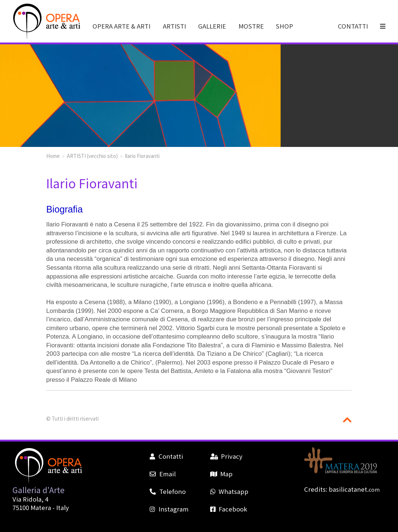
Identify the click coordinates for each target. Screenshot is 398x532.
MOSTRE (251, 26)
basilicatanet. (354, 489)
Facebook (229, 509)
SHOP (284, 26)
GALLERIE (212, 26)
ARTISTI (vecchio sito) (92, 156)
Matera (41, 507)
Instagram (169, 509)
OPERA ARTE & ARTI (121, 26)
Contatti (166, 456)
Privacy (226, 456)
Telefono (167, 491)
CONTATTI (353, 26)
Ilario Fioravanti (142, 156)
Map (221, 474)
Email (163, 474)
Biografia (64, 209)
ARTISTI (174, 26)
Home (53, 156)
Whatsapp (229, 491)
